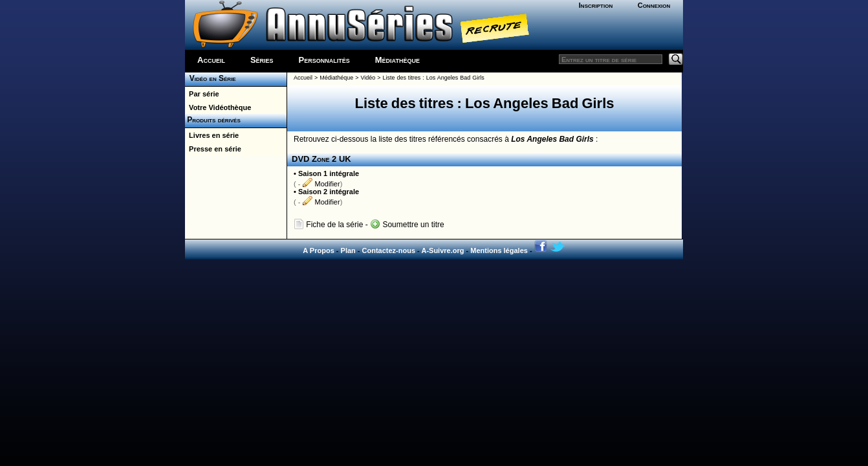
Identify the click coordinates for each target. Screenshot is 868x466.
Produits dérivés (213, 120)
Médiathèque (397, 60)
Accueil (211, 60)
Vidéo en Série (211, 78)
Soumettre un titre (407, 225)
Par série (202, 94)
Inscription (596, 5)
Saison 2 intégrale (329, 192)
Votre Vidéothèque (218, 107)
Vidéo (368, 78)
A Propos (319, 250)
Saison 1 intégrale (329, 173)
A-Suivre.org (442, 250)
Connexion (654, 5)
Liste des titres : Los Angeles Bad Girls (433, 78)
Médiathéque (336, 78)
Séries (262, 60)
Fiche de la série (328, 225)
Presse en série (213, 149)
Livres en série (212, 135)
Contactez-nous (389, 250)
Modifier (321, 184)
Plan (348, 250)
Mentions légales (499, 250)
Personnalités (324, 60)
